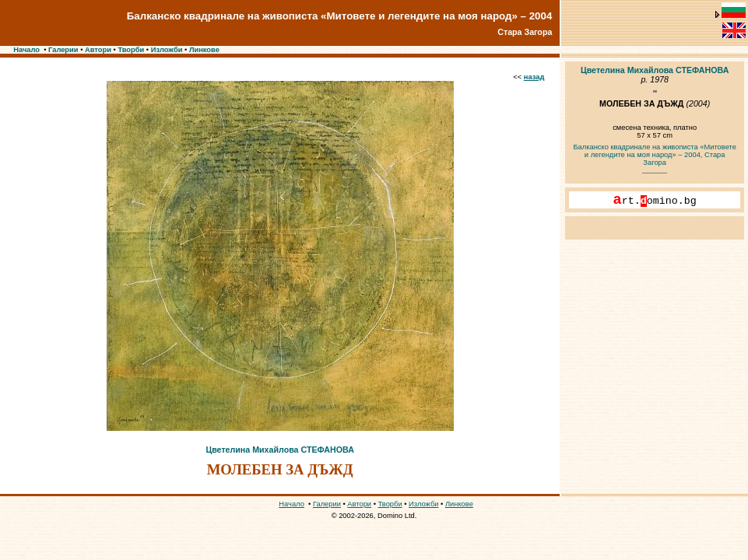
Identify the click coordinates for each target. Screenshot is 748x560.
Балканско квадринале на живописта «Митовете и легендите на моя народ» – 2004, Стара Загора (654, 155)
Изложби (167, 50)
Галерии (63, 50)
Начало (26, 50)
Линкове (204, 50)
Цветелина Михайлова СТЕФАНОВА (279, 450)
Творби (131, 50)
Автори (98, 50)
